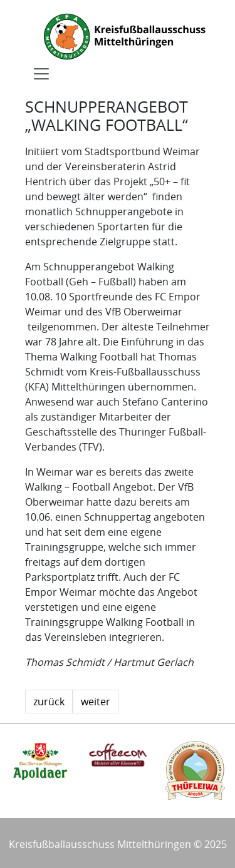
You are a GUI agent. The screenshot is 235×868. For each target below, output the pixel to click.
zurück (49, 702)
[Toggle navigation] (41, 74)
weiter (96, 702)
